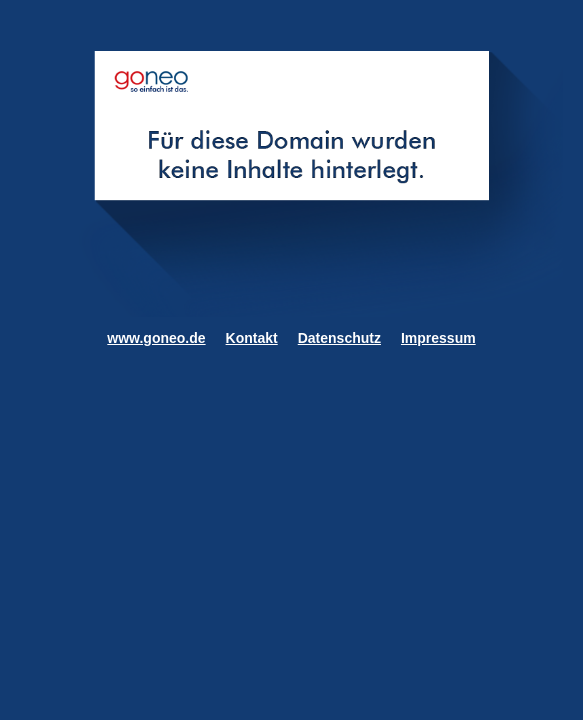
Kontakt (252, 338)
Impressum (438, 338)
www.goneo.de (156, 338)
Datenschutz (339, 338)
